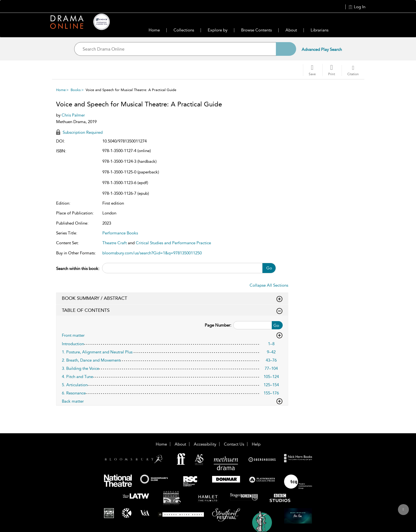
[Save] (312, 70)
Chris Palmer (73, 115)
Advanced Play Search (322, 50)
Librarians (320, 30)
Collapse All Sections (269, 285)
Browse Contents (256, 30)
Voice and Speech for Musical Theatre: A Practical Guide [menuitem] (131, 90)
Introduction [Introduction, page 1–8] (73, 344)
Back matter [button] (172, 401)
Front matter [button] (172, 335)
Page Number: (218, 325)
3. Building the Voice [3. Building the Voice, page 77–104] (80, 368)
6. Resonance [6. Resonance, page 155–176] (74, 393)
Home (154, 30)
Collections (184, 30)
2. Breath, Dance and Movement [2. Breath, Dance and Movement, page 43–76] (91, 360)
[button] (332, 70)
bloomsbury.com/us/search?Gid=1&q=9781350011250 (152, 253)
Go (269, 268)
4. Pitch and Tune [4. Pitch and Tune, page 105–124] (77, 377)
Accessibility (205, 444)
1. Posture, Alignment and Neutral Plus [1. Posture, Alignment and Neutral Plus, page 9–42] (97, 352)
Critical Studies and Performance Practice (173, 243)
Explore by (218, 30)
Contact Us (234, 444)
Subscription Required (79, 132)
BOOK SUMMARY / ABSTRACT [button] (172, 298)
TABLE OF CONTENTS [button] (172, 310)
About (291, 30)
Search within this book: (78, 269)
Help (256, 444)
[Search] (286, 49)
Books (76, 90)
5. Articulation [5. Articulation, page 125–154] (75, 385)
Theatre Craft (115, 243)
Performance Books (120, 233)
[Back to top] (403, 513)
